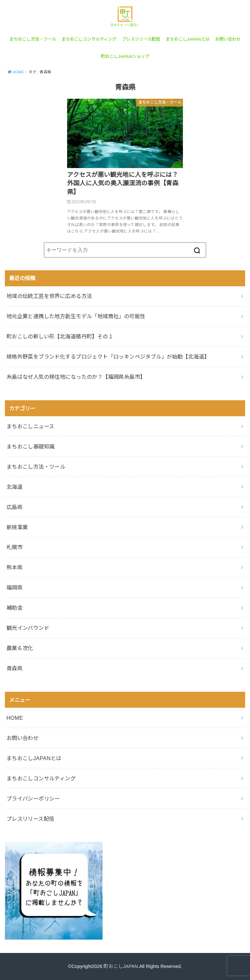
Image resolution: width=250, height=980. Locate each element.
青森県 (14, 668)
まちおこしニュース (30, 426)
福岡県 (14, 588)
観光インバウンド (28, 628)
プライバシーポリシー (33, 799)
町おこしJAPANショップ (125, 57)
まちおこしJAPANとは (188, 39)
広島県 (14, 507)
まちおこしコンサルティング (89, 39)
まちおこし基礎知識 (31, 447)
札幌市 (14, 547)
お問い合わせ (228, 39)
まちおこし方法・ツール (33, 39)
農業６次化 (20, 648)
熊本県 (14, 567)
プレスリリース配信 (141, 39)
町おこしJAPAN (121, 966)
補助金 (14, 608)
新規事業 (17, 527)
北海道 (14, 487)
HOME (15, 718)
